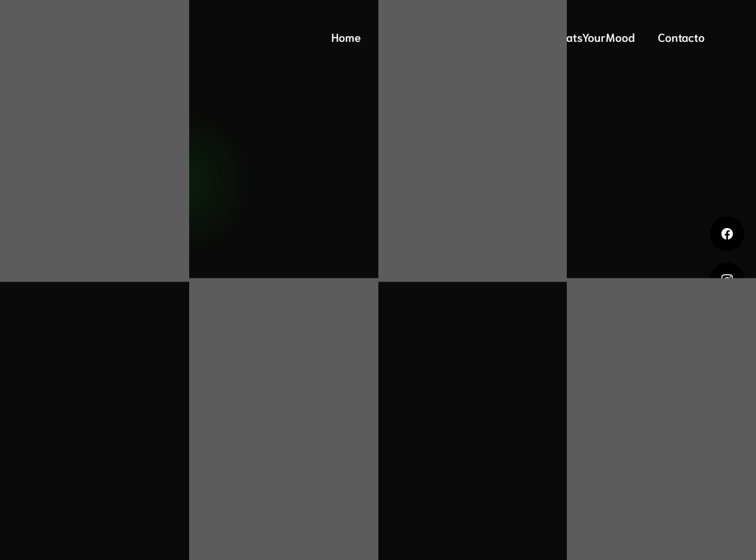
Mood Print (490, 36)
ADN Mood (411, 36)
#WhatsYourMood (588, 36)
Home (346, 36)
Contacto (681, 36)
